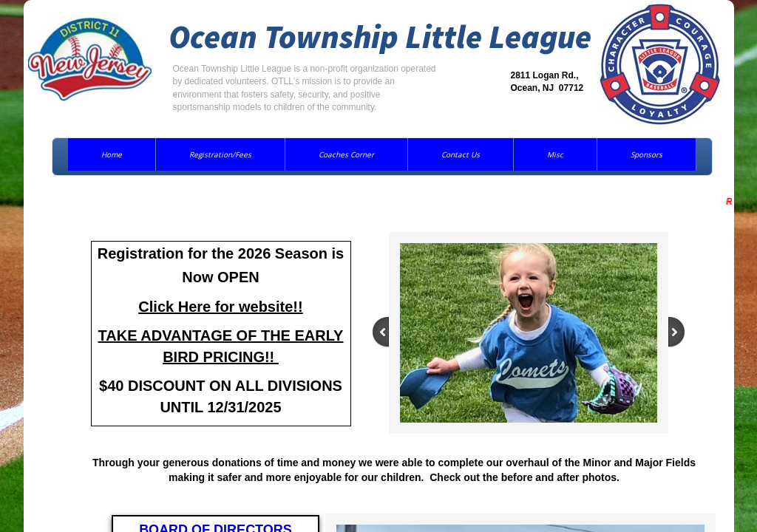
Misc (555, 154)
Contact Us (461, 154)
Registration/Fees (220, 154)
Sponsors (646, 154)
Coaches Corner (346, 154)
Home (112, 154)
